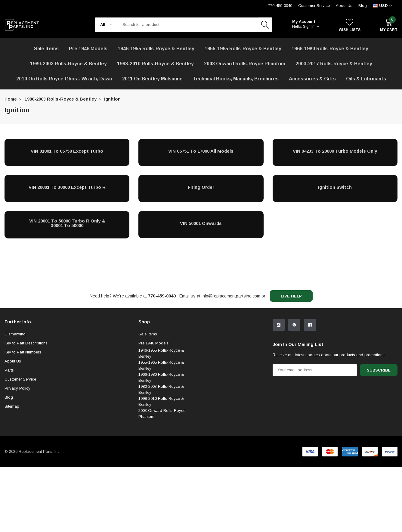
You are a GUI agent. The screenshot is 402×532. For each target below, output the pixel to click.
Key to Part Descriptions (26, 392)
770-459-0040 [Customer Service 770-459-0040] (280, 6)
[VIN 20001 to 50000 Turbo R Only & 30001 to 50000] (67, 223)
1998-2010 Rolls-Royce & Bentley (155, 64)
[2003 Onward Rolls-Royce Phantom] (245, 64)
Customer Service (20, 429)
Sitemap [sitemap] (12, 456)
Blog (363, 6)
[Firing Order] (201, 187)
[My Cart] (389, 25)
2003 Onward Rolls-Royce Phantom (162, 463)
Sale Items (148, 383)
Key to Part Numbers (23, 401)
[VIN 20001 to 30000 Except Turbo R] (67, 187)
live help (291, 296)
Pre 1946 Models (88, 49)
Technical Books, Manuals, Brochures (236, 79)
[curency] (382, 6)
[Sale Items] (46, 49)
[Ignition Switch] (335, 187)
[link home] (22, 25)
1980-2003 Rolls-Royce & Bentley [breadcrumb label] (61, 99)
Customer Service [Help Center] (314, 6)
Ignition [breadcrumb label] (112, 99)
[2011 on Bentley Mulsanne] (152, 79)
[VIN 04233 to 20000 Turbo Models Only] (335, 151)
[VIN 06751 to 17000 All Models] (201, 151)
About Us (344, 6)
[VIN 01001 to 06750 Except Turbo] (67, 151)
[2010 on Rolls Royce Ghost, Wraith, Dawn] (64, 79)
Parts (9, 420)
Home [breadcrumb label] (11, 99)
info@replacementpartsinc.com (231, 296)
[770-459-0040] (162, 296)
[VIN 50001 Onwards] (201, 223)
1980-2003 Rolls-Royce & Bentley (68, 64)
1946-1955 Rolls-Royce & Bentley (156, 49)
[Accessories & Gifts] (312, 79)
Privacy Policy (17, 438)
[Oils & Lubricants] (366, 79)
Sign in (311, 26)
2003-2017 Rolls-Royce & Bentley (334, 64)
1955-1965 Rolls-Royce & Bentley (243, 49)
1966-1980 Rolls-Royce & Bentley (330, 49)
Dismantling (15, 383)
